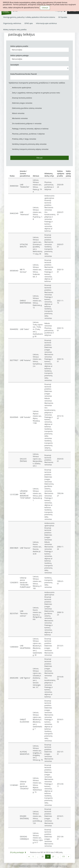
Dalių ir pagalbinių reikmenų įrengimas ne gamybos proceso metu (35, 93)
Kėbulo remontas (17, 113)
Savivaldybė (15, 65)
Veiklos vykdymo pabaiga (19, 55)
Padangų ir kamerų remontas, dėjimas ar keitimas (29, 129)
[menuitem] (29, 17)
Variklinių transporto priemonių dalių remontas (28, 144)
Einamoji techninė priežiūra (21, 98)
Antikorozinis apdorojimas (21, 88)
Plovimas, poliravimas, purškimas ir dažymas (28, 134)
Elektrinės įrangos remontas (21, 103)
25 (43, 857)
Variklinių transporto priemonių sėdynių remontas (29, 149)
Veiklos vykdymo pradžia (19, 46)
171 (64, 857)
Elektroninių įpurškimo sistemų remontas (26, 108)
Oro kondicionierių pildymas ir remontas (26, 124)
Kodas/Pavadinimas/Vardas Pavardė (24, 74)
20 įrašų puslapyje (18, 852)
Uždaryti (45, 8)
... (38, 857)
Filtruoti (39, 158)
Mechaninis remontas (19, 118)
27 (53, 857)
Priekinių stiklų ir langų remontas (23, 139)
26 (48, 857)
